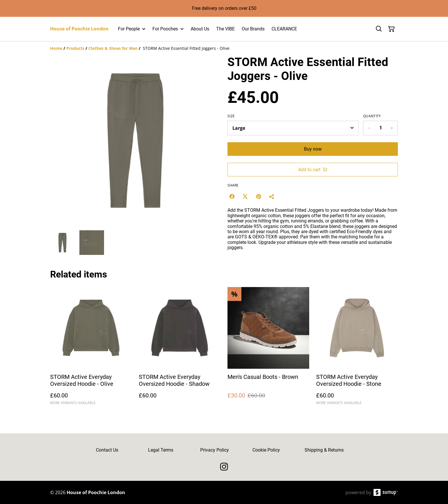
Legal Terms (161, 450)
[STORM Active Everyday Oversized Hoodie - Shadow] (180, 349)
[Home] (56, 48)
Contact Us (107, 450)
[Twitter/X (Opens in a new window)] (245, 196)
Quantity (372, 116)
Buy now (313, 149)
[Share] (272, 196)
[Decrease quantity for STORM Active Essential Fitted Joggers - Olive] (369, 128)
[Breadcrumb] (224, 48)
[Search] (379, 29)
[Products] (75, 48)
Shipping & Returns (324, 450)
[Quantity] (380, 128)
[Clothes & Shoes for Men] (113, 48)
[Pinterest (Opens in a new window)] (258, 196)
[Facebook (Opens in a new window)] (232, 196)
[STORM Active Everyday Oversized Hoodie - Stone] (357, 349)
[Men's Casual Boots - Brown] (268, 349)
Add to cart (313, 170)
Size (231, 116)
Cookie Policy (266, 450)
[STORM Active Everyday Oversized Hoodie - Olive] (91, 349)
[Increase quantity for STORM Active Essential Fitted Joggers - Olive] (392, 128)
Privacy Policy (215, 450)
